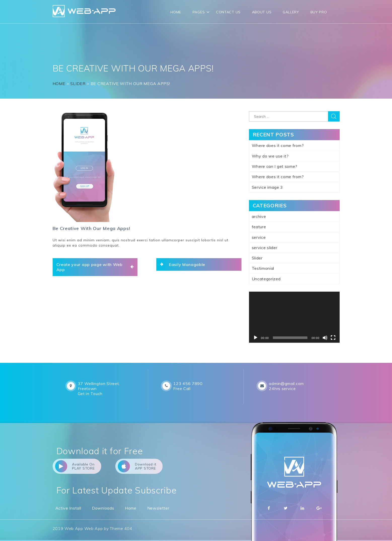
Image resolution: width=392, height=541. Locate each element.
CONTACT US (228, 12)
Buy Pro (319, 12)
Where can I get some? (275, 166)
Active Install (68, 508)
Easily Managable (187, 264)
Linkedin (302, 508)
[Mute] (325, 338)
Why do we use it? (270, 156)
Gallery (291, 12)
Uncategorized (266, 279)
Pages (199, 12)
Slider (78, 84)
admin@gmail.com (286, 383)
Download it (141, 466)
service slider (265, 248)
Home (176, 12)
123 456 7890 (188, 383)
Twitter (286, 508)
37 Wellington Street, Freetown (99, 386)
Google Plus (319, 508)
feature (259, 227)
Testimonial (263, 268)
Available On (75, 466)
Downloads (103, 508)
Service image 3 (268, 187)
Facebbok (269, 508)
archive (259, 216)
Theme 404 (121, 529)
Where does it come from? (278, 145)
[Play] (256, 338)
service (259, 237)
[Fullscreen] (333, 338)
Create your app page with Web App (90, 267)
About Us (262, 12)
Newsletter (158, 508)
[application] (294, 317)
